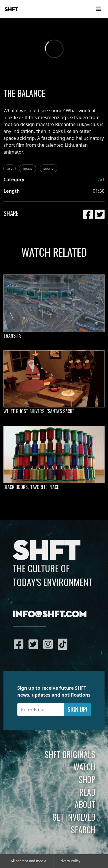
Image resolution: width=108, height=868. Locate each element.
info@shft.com (50, 615)
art (10, 168)
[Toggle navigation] (98, 9)
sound (49, 168)
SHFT (12, 9)
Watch (84, 767)
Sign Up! (77, 709)
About (85, 804)
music (28, 168)
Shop (87, 779)
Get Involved (74, 817)
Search (83, 830)
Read (87, 792)
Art (101, 179)
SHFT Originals (70, 754)
